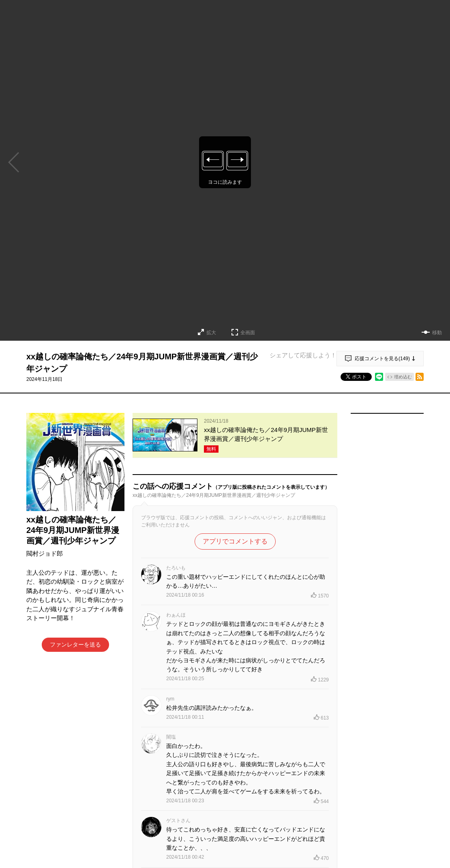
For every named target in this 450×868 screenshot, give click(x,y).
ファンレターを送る (75, 645)
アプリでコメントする (235, 541)
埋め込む (403, 377)
